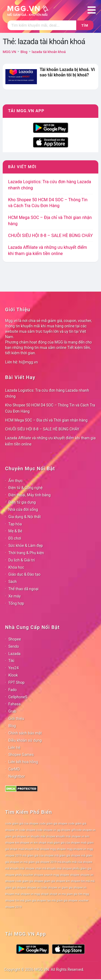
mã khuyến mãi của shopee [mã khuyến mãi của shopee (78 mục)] (75, 862)
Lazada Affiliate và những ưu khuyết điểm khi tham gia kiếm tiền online (50, 441)
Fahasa (14, 704)
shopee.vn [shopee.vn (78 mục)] (87, 875)
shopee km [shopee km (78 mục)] (63, 881)
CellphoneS (18, 697)
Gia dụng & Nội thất (25, 517)
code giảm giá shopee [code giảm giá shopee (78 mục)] (53, 824)
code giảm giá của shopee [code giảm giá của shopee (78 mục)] (22, 824)
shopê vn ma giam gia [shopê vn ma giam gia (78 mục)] (64, 894)
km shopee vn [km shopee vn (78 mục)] (24, 843)
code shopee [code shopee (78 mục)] (27, 830)
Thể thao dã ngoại (23, 589)
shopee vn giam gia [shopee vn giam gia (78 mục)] (60, 888)
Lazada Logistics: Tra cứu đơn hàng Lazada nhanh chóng (47, 393)
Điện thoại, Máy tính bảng (29, 495)
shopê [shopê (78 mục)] (45, 894)
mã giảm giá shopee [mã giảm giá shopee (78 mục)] (67, 856)
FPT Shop (16, 682)
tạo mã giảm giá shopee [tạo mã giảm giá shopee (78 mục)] (62, 901)
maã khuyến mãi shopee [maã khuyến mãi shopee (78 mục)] (34, 849)
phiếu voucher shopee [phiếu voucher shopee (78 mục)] (29, 875)
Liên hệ (14, 748)
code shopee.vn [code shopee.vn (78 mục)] (46, 830)
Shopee (15, 639)
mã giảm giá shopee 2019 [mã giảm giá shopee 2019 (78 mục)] (40, 862)
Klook (13, 675)
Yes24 (13, 668)
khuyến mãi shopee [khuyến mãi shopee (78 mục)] (43, 836)
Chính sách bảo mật (25, 733)
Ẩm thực (15, 481)
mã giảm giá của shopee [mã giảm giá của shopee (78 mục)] (38, 856)
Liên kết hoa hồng (23, 762)
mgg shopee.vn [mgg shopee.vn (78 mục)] (77, 849)
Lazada (14, 654)
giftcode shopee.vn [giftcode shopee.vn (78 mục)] (83, 830)
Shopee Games (21, 755)
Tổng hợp (16, 603)
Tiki (11, 661)
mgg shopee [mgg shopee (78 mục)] (58, 849)
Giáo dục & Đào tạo (24, 574)
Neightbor (17, 776)
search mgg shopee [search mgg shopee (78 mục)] (57, 875)
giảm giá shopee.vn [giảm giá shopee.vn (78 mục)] (18, 836)
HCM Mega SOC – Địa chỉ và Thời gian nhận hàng (46, 420)
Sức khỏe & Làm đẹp (26, 546)
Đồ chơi (15, 538)
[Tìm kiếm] (42, 25)
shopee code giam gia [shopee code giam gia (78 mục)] (19, 881)
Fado (13, 690)
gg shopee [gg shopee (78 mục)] (64, 830)
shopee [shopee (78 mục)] (75, 875)
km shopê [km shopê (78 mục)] (40, 843)
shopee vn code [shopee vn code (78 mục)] (37, 888)
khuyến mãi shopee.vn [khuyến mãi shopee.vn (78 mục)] (70, 836)
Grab (12, 711)
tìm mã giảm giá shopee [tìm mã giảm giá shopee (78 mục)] (31, 901)
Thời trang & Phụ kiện (26, 553)
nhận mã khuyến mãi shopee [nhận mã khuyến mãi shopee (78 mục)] (53, 868)
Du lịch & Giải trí (22, 560)
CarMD (14, 769)
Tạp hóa (15, 524)
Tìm (85, 25)
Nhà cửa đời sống (23, 510)
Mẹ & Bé (15, 531)
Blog (12, 726)
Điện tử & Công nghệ (25, 488)
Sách (13, 582)
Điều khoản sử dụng (25, 740)
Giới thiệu (16, 719)
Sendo (14, 646)
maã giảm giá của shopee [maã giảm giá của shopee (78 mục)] (64, 843)
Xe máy (15, 596)
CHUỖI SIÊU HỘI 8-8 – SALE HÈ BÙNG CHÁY (50, 236)
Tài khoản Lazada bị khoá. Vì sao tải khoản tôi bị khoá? (67, 72)
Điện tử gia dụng (22, 502)
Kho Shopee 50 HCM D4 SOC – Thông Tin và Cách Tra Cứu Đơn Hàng (50, 408)
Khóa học (16, 567)
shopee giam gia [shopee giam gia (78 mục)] (44, 881)
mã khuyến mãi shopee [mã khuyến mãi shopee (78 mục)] (20, 868)
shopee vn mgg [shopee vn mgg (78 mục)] (30, 894)
